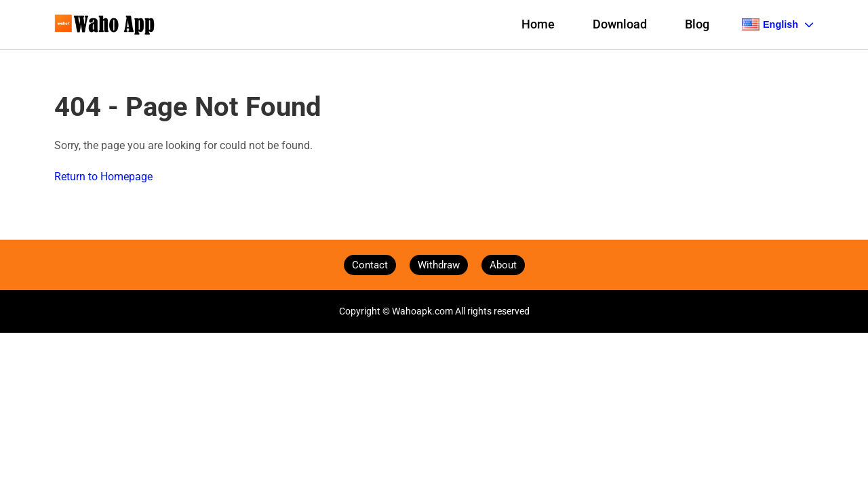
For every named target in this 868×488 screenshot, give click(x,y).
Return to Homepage (103, 177)
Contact (370, 265)
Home (538, 24)
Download (620, 24)
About (503, 265)
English (778, 24)
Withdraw (439, 265)
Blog (697, 24)
